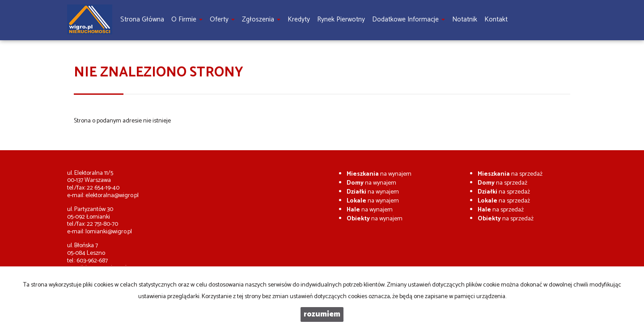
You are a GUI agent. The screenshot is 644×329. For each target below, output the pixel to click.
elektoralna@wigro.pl (112, 196)
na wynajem (379, 174)
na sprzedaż (510, 174)
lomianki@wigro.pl (109, 232)
